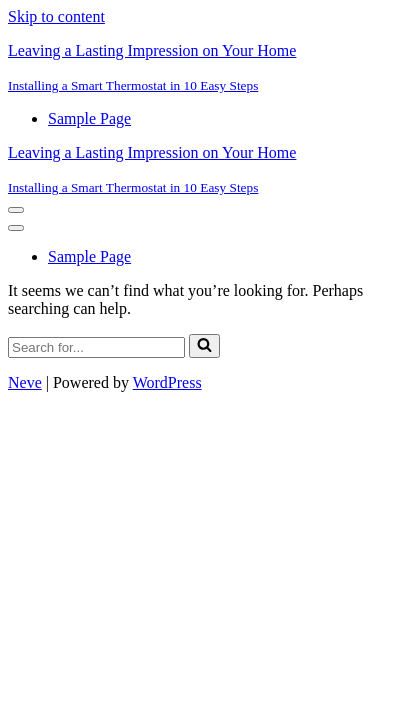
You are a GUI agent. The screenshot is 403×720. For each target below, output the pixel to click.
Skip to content (56, 16)
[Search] (96, 347)
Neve (25, 382)
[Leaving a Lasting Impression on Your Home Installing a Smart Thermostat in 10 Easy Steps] (201, 68)
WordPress (167, 382)
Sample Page (89, 118)
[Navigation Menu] (16, 210)
